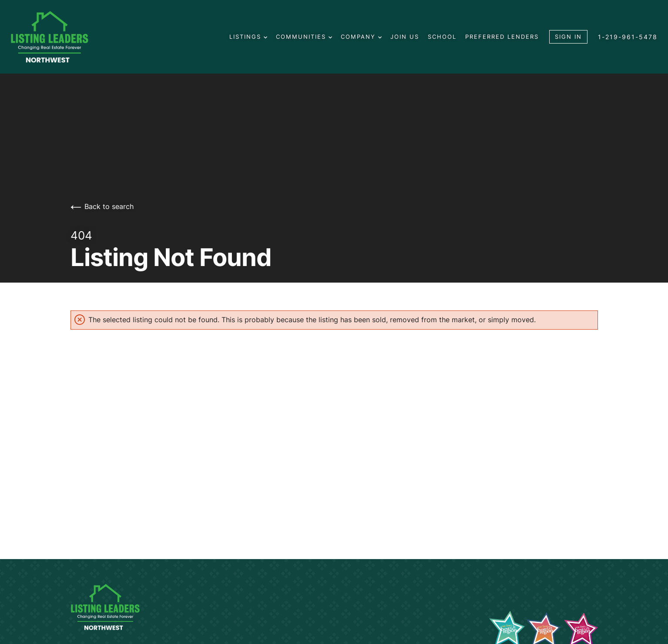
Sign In (568, 37)
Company (361, 37)
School (442, 37)
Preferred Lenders (502, 37)
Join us (405, 37)
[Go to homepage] (58, 37)
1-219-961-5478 (628, 37)
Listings (248, 37)
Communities (304, 37)
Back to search (102, 206)
